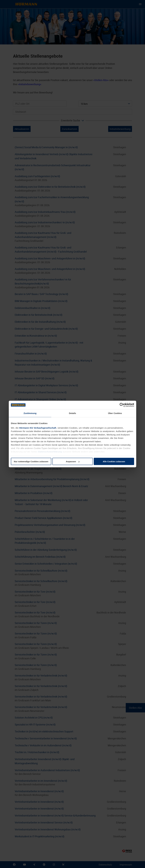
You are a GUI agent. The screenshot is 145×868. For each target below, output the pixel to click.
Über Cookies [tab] (115, 413)
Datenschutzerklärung (50, 452)
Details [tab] (72, 413)
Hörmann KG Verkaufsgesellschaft (38, 428)
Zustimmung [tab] (30, 413)
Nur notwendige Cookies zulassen (31, 461)
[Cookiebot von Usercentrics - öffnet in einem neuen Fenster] (122, 405)
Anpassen (73, 461)
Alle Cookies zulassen (114, 461)
